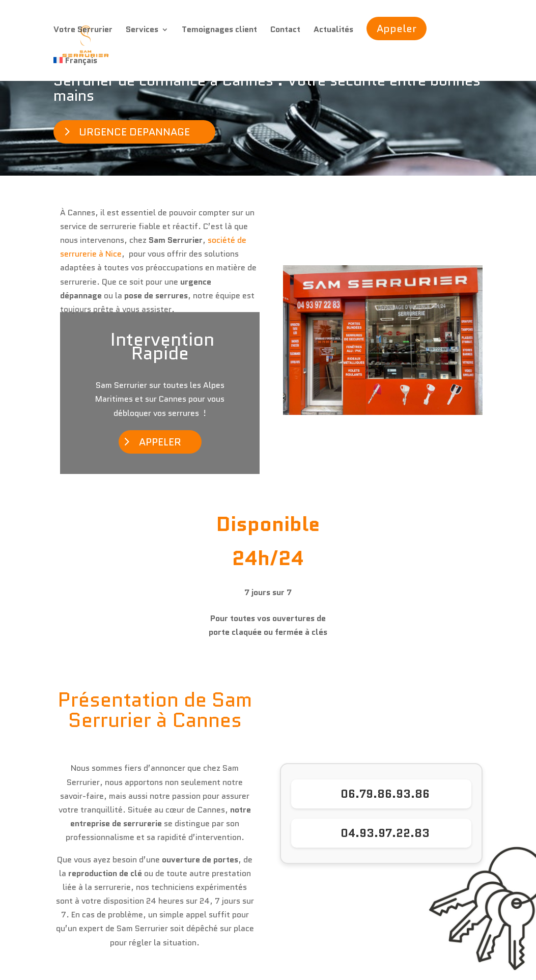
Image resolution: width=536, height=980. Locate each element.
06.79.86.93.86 (385, 794)
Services (142, 31)
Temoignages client (219, 31)
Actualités (333, 31)
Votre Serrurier (83, 31)
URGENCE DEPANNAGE (134, 132)
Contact (285, 31)
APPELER (160, 442)
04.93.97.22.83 (385, 833)
